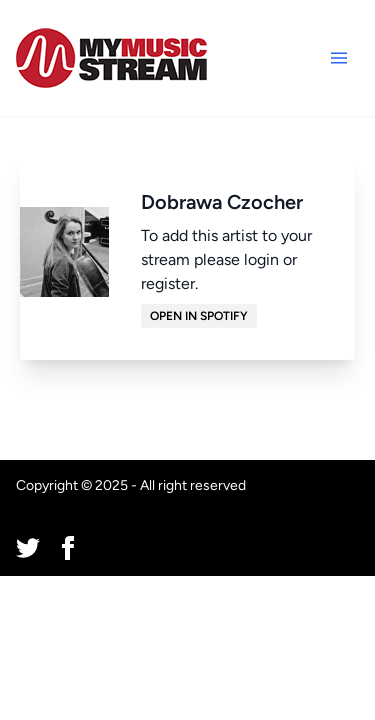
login (261, 259)
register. (169, 283)
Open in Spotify (199, 316)
